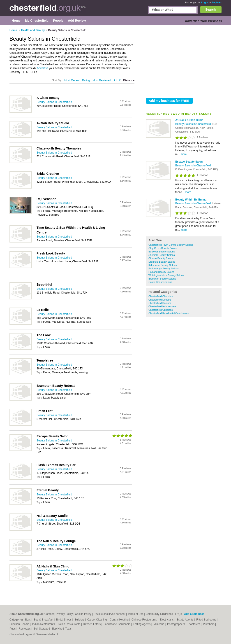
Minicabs (159, 624)
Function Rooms (20, 624)
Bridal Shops (64, 620)
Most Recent (72, 80)
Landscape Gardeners (117, 624)
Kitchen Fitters (92, 624)
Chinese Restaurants (144, 620)
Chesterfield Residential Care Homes (169, 313)
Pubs (13, 629)
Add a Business (194, 614)
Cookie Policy (83, 614)
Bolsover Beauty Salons (162, 252)
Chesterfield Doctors (160, 303)
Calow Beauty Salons (160, 282)
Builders (80, 620)
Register (217, 2)
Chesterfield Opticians (161, 310)
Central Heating (120, 620)
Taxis (68, 629)
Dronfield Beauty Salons (162, 262)
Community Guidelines (159, 614)
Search (211, 9)
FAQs (178, 614)
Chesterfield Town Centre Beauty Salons (171, 245)
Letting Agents (142, 624)
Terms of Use (135, 614)
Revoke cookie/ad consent (110, 614)
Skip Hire (57, 629)
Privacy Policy (64, 614)
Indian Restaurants (44, 624)
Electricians (167, 620)
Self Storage (41, 629)
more (184, 154)
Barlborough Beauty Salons (164, 268)
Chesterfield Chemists (161, 296)
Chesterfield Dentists (160, 300)
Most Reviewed (102, 80)
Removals (25, 629)
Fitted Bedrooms (207, 620)
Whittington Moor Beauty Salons (166, 275)
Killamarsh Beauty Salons (163, 265)
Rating (86, 80)
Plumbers (209, 624)
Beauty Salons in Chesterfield (193, 124)
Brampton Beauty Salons (162, 279)
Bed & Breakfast (44, 620)
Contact (49, 614)
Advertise (42, 68)
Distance (129, 80)
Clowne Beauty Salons (161, 258)
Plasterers (194, 624)
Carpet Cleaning (97, 620)
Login (205, 2)
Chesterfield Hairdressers (162, 306)
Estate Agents (185, 620)
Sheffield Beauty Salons (162, 255)
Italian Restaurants (69, 624)
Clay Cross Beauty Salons (163, 248)
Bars (28, 620)
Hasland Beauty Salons (161, 272)
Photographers (176, 624)
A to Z (117, 80)
